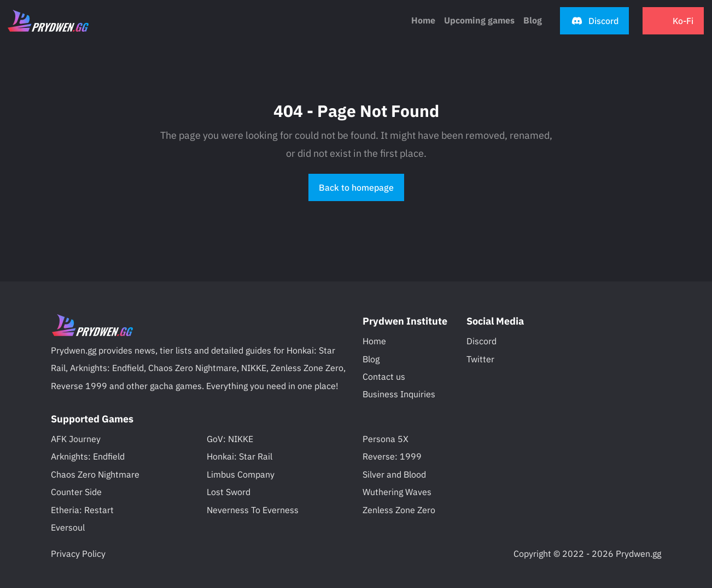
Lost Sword (229, 492)
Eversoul (68, 527)
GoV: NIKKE (230, 439)
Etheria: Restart (82, 510)
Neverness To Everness (253, 510)
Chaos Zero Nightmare (95, 474)
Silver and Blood (394, 474)
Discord (482, 341)
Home (423, 20)
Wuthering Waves (397, 492)
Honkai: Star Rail (240, 456)
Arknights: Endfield (88, 456)
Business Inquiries (399, 394)
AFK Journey (76, 439)
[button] (594, 21)
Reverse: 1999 (392, 456)
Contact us (384, 377)
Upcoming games (479, 20)
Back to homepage (356, 187)
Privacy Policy (78, 554)
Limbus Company (241, 474)
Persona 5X (386, 439)
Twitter (480, 359)
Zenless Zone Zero (399, 510)
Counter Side (76, 492)
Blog (371, 359)
